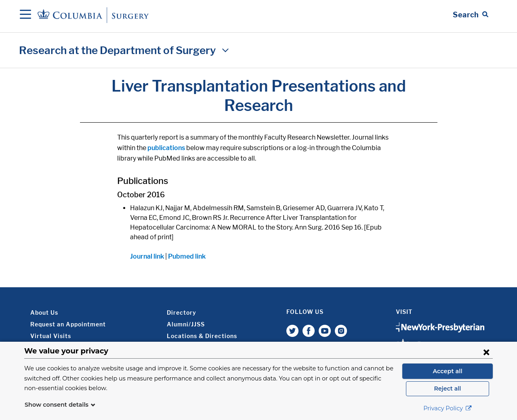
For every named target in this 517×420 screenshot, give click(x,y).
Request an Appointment (68, 324)
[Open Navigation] (25, 15)
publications (166, 148)
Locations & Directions (202, 336)
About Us (44, 312)
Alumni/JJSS (186, 324)
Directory (182, 312)
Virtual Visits (51, 336)
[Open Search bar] (471, 15)
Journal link (147, 256)
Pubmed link (187, 256)
